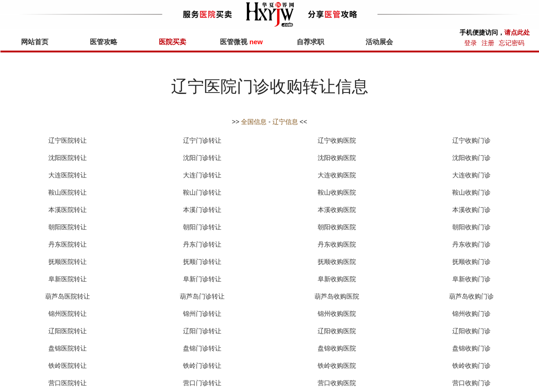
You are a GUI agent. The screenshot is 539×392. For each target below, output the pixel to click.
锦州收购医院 (337, 314)
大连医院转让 (68, 175)
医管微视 (241, 42)
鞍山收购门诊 (471, 192)
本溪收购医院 (337, 210)
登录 (471, 43)
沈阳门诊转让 (202, 158)
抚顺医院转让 (68, 262)
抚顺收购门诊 (471, 262)
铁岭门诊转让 (202, 366)
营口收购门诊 (471, 383)
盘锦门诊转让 (202, 348)
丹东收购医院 (337, 244)
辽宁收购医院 (337, 140)
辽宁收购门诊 (471, 140)
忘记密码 (512, 43)
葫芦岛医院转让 (68, 296)
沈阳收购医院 (337, 158)
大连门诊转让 (202, 175)
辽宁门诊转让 (202, 140)
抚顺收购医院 (337, 262)
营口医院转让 (68, 383)
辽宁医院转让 (68, 140)
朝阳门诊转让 (202, 227)
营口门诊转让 (202, 383)
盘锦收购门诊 (471, 348)
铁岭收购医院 (337, 366)
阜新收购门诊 (471, 279)
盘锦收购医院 (337, 348)
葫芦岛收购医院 (337, 296)
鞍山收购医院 (337, 192)
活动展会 (379, 42)
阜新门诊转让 (202, 279)
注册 (488, 43)
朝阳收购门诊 (471, 227)
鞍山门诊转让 (202, 192)
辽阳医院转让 (68, 331)
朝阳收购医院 (337, 227)
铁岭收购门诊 (471, 366)
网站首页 (35, 42)
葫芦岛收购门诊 (471, 296)
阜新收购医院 (337, 279)
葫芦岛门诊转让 (202, 296)
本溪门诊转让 (202, 210)
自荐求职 (310, 42)
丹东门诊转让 (202, 244)
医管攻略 (104, 42)
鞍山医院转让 (68, 192)
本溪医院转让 (68, 210)
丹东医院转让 (68, 244)
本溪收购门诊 (471, 210)
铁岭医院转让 (68, 366)
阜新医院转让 (68, 279)
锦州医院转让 (68, 314)
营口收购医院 (337, 383)
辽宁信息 (285, 122)
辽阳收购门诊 (471, 331)
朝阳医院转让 (68, 227)
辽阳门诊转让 (202, 331)
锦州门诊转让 (202, 314)
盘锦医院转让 (68, 348)
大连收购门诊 (471, 175)
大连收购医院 (337, 175)
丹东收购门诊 (471, 244)
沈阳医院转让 (68, 158)
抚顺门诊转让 (202, 262)
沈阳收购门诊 (471, 158)
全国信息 (254, 122)
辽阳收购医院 (337, 331)
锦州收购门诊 (471, 314)
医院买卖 (173, 42)
